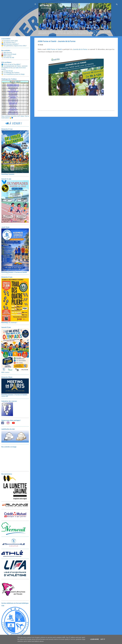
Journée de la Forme (80, 49)
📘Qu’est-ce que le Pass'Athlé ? (11, 64)
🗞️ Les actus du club (8, 58)
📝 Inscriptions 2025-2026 (10, 41)
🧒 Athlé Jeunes (6, 56)
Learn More (95, 639)
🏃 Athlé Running (7, 53)
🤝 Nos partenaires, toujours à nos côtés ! (14, 46)
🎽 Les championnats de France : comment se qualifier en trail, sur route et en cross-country (14, 68)
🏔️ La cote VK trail (7, 71)
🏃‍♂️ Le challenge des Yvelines (10, 73)
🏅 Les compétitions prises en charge (13, 74)
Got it (103, 639)
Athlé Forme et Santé (54, 49)
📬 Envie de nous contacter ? (10, 44)
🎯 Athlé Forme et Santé (9, 54)
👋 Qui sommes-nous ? (8, 42)
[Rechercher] (117, 5)
